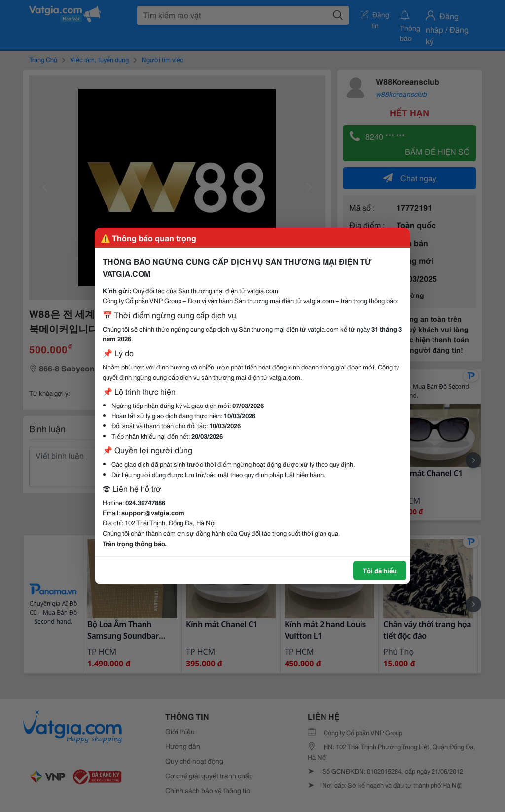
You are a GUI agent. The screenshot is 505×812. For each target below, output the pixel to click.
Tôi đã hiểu (380, 570)
